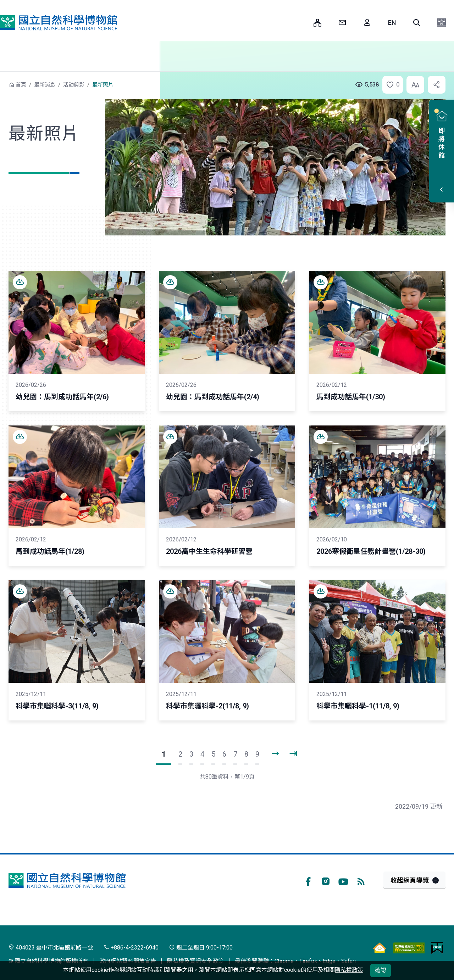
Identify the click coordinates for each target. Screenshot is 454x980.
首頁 (21, 85)
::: (303, 23)
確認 (381, 970)
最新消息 (45, 85)
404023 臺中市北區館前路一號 (51, 948)
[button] (417, 23)
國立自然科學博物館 (59, 23)
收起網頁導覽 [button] (410, 880)
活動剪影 (74, 85)
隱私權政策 (349, 970)
